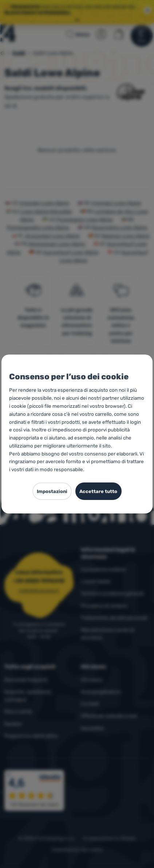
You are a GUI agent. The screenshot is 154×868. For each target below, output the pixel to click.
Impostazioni (52, 491)
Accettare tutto (98, 491)
